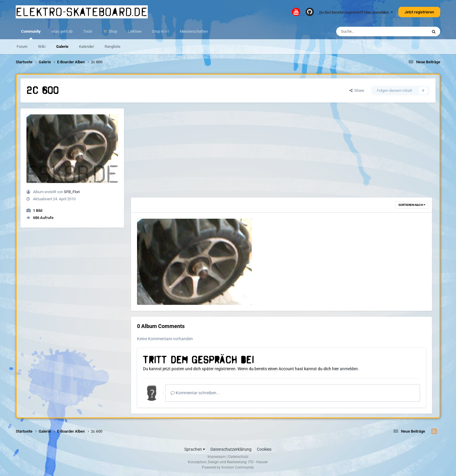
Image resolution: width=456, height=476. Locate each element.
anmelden (349, 369)
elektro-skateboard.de (82, 12)
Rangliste (113, 47)
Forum (22, 47)
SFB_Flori (72, 192)
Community (31, 34)
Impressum (217, 457)
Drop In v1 (161, 31)
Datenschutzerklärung (231, 449)
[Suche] (370, 31)
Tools (88, 31)
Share (357, 90)
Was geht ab (62, 31)
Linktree (135, 31)
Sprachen (195, 449)
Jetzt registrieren (419, 12)
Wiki (42, 47)
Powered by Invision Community (228, 467)
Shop (112, 31)
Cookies (264, 449)
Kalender (87, 47)
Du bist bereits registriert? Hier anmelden (356, 12)
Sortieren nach (412, 205)
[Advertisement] (282, 153)
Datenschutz (238, 457)
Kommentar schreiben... (195, 393)
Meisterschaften (194, 31)
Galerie (62, 47)
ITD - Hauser (258, 462)
